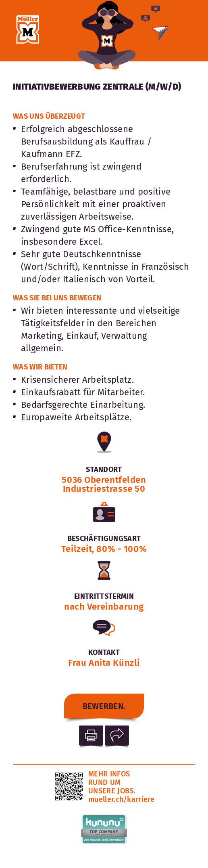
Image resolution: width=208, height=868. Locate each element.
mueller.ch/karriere (121, 799)
